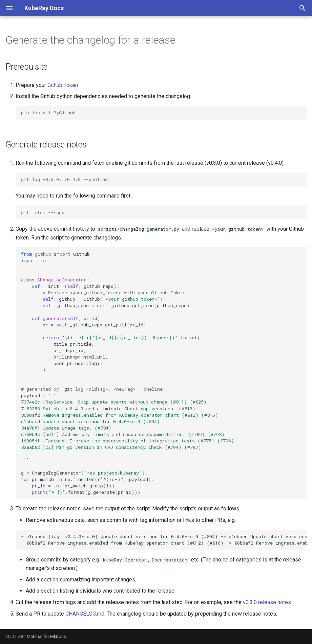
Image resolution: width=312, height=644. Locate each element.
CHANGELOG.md (85, 614)
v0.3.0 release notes (267, 602)
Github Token (63, 85)
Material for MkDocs (46, 636)
